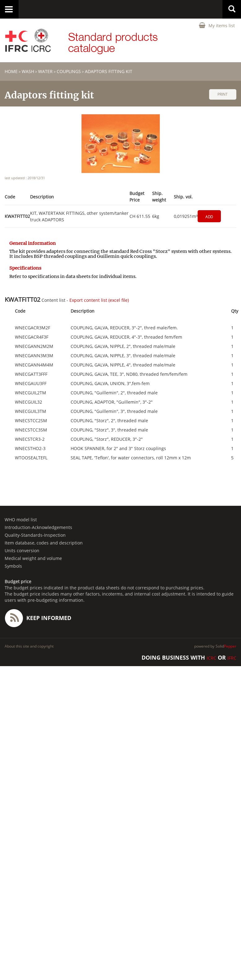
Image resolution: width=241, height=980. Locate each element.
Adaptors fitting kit (109, 71)
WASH (28, 71)
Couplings (69, 71)
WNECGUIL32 (28, 402)
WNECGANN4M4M (34, 365)
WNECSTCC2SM (31, 421)
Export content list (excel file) (99, 300)
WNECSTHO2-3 (30, 449)
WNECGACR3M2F (33, 328)
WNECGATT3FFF (31, 374)
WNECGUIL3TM (31, 411)
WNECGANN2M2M (34, 346)
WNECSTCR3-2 (30, 439)
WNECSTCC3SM (31, 430)
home (11, 71)
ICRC (211, 658)
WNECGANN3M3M (34, 356)
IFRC (232, 658)
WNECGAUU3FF (31, 384)
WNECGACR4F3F (32, 337)
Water (45, 71)
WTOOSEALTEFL (31, 458)
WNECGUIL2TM (31, 393)
